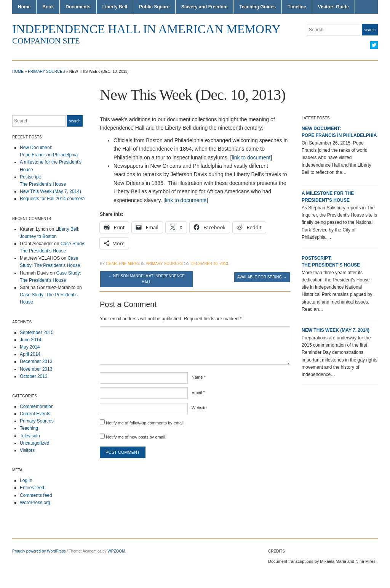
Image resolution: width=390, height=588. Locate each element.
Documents (78, 7)
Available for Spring (262, 277)
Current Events (35, 414)
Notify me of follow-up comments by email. (145, 423)
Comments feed (36, 495)
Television (30, 436)
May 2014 (30, 347)
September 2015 (37, 333)
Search (370, 30)
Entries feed (32, 488)
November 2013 (36, 369)
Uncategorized (34, 443)
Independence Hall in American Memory (146, 29)
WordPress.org (35, 503)
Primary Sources (46, 71)
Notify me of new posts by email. (136, 437)
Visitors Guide (333, 7)
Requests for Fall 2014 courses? (53, 199)
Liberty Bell (115, 7)
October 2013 (34, 376)
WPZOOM (116, 551)
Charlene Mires (123, 264)
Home (24, 7)
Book (48, 7)
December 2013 (36, 361)
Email (198, 392)
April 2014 (30, 354)
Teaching (29, 428)
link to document (251, 157)
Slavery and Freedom (204, 7)
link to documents (186, 200)
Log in (26, 480)
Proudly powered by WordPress (39, 551)
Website (199, 408)
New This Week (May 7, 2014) (50, 191)
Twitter (374, 45)
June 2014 (30, 340)
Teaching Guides (257, 7)
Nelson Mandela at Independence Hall (146, 279)
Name (199, 377)
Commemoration (37, 406)
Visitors (27, 450)
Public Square (154, 7)
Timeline (297, 7)
